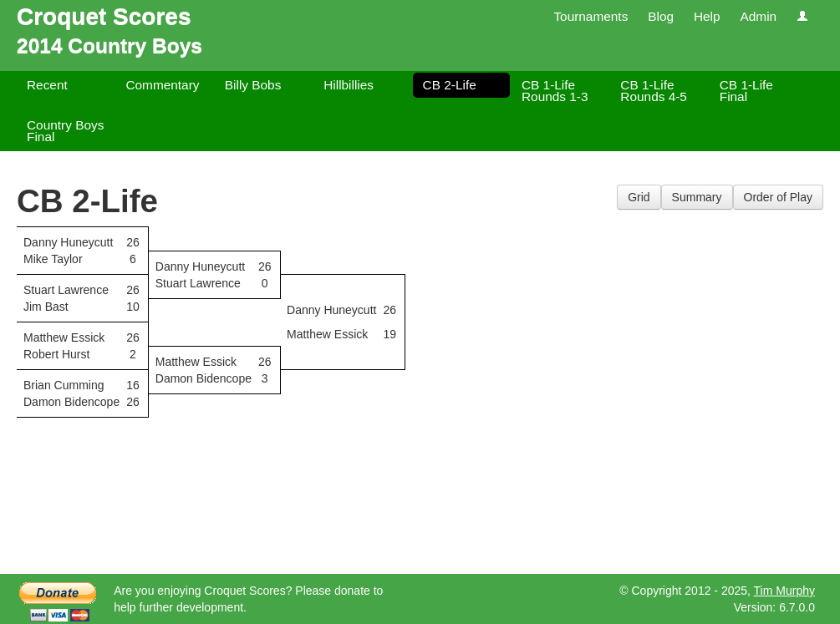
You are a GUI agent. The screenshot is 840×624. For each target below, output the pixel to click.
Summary (697, 197)
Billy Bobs (253, 85)
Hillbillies (349, 85)
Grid (639, 197)
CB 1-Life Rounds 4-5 (654, 91)
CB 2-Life (450, 85)
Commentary (162, 85)
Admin (758, 16)
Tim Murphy (784, 591)
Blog (661, 16)
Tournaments (591, 16)
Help (707, 16)
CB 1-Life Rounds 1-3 (555, 91)
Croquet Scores (104, 16)
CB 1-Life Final (746, 91)
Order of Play (778, 197)
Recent (47, 85)
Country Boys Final (65, 131)
